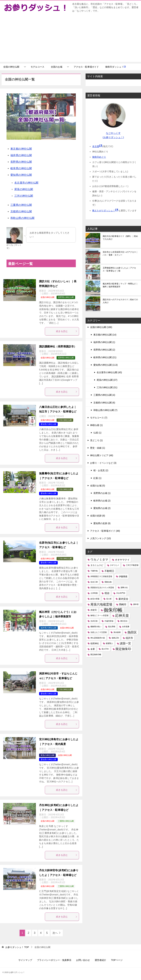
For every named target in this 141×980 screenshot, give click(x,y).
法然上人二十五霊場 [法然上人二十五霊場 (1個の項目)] (99, 632)
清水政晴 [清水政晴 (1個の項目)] (117, 632)
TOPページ (117, 960)
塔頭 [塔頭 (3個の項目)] (107, 593)
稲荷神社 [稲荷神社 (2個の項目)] (95, 643)
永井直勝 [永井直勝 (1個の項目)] (126, 627)
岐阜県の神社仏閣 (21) (105, 357)
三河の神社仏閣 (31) (107, 387)
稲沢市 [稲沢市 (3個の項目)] (129, 638)
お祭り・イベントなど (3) (103, 463)
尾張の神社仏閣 (24, 189)
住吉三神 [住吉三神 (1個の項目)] (94, 582)
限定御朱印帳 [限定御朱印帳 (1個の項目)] (96, 654)
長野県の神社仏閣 (21, 162)
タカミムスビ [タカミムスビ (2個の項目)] (97, 565)
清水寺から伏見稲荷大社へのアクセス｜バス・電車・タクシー (120, 253)
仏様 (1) (97, 433)
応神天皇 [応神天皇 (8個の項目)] (122, 616)
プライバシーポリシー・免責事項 (54, 960)
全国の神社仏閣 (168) (101, 327)
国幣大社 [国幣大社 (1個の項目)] (124, 588)
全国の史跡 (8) (98, 516)
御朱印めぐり (99, 157)
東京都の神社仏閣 (21, 149)
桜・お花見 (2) (101, 470)
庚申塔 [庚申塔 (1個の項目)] (136, 604)
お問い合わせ (83, 960)
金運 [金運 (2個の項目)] (93, 649)
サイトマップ (25, 960)
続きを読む (67, 331)
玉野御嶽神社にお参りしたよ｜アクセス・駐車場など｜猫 (119, 269)
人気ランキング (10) (100, 538)
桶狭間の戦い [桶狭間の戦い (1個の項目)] (96, 627)
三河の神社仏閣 (24, 196)
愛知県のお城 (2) (102, 508)
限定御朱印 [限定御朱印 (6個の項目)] (123, 649)
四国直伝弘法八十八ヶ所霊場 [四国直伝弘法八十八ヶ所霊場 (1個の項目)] (102, 588)
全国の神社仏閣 (11, 67)
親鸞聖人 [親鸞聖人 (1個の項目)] (109, 643)
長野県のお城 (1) (102, 493)
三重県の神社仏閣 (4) (104, 395)
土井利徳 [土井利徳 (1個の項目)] (94, 593)
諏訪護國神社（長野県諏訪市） (58, 347)
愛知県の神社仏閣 (21, 175)
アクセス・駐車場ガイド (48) (105, 531)
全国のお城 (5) (98, 486)
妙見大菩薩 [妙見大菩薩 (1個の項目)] (95, 599)
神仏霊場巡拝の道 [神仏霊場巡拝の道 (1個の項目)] (98, 638)
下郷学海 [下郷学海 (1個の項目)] (94, 571)
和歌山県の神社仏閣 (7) (105, 410)
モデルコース (37, 67)
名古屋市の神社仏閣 (26, 183)
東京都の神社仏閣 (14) (105, 335)
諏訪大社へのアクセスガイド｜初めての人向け (120, 301)
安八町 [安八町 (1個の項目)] (109, 599)
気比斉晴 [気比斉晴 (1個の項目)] (112, 627)
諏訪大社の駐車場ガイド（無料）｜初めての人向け (120, 238)
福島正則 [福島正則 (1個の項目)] (115, 638)
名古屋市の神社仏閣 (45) (109, 372)
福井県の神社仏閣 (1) (104, 342)
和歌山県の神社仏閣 (22, 218)
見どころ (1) (96, 440)
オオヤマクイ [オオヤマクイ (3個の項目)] (122, 560)
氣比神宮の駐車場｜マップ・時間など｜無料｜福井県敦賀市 (120, 285)
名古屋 (96, 146)
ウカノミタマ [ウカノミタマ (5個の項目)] (99, 560)
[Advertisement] (70, 39)
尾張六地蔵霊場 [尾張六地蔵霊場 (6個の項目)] (101, 604)
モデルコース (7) (99, 418)
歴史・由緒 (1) (98, 448)
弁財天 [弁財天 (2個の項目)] (94, 610)
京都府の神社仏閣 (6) (104, 403)
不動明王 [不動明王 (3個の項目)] (109, 571)
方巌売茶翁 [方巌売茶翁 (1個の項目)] (109, 621)
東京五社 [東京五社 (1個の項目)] (124, 621)
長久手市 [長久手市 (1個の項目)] (105, 649)
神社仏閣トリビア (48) (102, 455)
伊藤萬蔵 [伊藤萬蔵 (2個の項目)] (123, 576)
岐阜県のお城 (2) (102, 501)
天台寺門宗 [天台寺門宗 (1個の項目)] (121, 593)
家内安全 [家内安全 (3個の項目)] (123, 599)
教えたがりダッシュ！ (104, 211)
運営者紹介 (100, 960)
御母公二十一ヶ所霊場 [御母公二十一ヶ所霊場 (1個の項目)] (99, 615)
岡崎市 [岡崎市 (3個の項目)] (123, 604)
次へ (55, 933)
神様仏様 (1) (96, 425)
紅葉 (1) (97, 478)
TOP (17, 947)
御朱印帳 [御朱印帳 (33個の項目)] (113, 610)
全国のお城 (57, 67)
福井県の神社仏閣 (21, 155)
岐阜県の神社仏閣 (21, 168)
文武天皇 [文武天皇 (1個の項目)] (94, 621)
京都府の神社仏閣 (21, 211)
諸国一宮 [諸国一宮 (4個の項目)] (125, 643)
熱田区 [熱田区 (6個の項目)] (132, 632)
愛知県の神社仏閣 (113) (106, 365)
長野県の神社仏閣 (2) (104, 350)
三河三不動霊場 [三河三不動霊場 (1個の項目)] (132, 565)
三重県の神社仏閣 (21, 205)
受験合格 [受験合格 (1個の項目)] (108, 582)
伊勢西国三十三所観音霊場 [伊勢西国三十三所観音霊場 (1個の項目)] (101, 576)
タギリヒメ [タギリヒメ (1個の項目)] (115, 565)
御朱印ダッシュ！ (116, 67)
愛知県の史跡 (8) (102, 523)
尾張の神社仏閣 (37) (107, 380)
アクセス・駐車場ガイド (86, 67)
